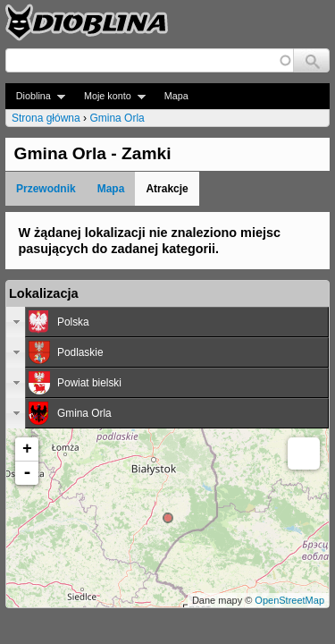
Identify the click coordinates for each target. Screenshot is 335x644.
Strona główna (46, 118)
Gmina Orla (117, 118)
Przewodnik (46, 189)
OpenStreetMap (289, 600)
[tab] (167, 322)
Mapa (176, 96)
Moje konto (109, 96)
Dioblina (35, 96)
